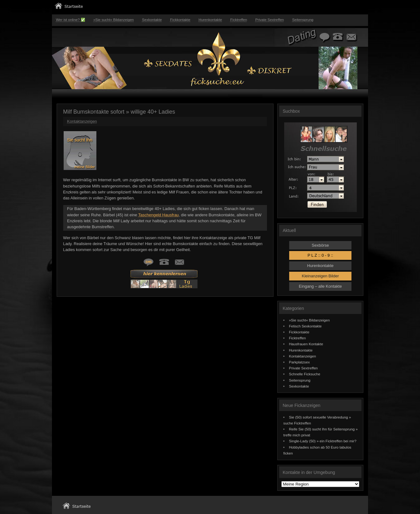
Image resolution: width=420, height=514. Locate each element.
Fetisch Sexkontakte (305, 326)
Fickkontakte (180, 20)
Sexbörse (320, 245)
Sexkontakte (152, 20)
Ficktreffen (239, 20)
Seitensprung (303, 20)
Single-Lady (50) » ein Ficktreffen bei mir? (323, 441)
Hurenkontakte (210, 20)
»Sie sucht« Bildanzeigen (113, 20)
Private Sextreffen (270, 20)
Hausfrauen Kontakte (306, 344)
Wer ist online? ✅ (71, 20)
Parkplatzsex (299, 362)
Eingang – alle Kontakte (320, 286)
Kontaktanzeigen (82, 121)
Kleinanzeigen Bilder (320, 276)
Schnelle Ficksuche (305, 374)
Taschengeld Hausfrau (159, 215)
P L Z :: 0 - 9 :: (320, 255)
